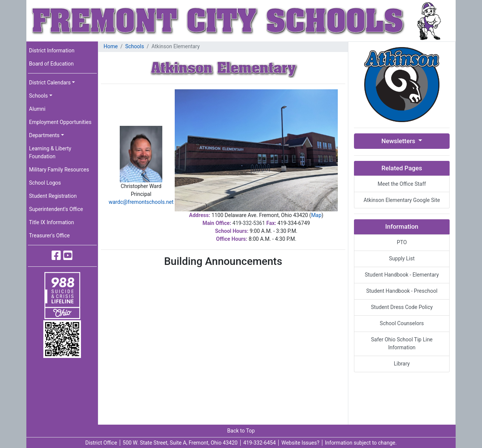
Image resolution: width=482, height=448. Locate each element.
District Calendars (50, 83)
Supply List (402, 258)
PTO (402, 242)
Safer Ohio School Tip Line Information (402, 343)
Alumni (37, 109)
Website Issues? (300, 443)
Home (111, 46)
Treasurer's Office (49, 235)
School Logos (45, 183)
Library (402, 364)
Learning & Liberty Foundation (50, 152)
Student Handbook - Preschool (402, 291)
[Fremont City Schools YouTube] (68, 256)
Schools (38, 96)
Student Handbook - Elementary (402, 275)
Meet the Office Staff (402, 184)
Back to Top (241, 431)
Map (316, 215)
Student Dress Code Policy (402, 307)
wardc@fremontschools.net (141, 202)
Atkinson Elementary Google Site (402, 200)
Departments (44, 135)
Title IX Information (52, 222)
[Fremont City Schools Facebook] (56, 256)
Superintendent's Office (56, 209)
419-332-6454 (259, 443)
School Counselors (402, 323)
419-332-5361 (249, 223)
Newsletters (399, 141)
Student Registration (53, 196)
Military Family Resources (59, 170)
